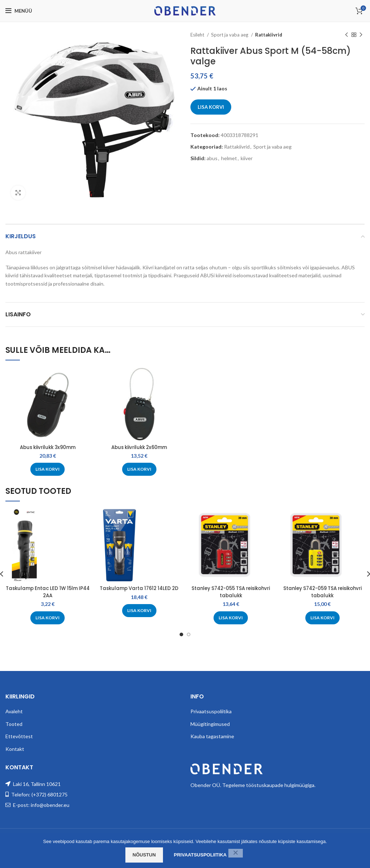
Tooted (14, 731)
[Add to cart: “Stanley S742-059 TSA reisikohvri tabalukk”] (322, 618)
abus (212, 158)
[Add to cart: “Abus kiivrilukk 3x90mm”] (48, 469)
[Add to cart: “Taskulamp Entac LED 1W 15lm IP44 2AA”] (48, 618)
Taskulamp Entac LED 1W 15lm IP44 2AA (48, 592)
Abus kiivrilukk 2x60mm (139, 447)
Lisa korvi (211, 107)
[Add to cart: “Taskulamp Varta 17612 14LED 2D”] (139, 618)
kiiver (247, 158)
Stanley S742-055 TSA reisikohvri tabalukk (231, 592)
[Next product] (361, 35)
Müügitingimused (210, 731)
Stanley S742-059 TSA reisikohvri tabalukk (322, 592)
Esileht (198, 35)
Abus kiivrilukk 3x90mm (48, 447)
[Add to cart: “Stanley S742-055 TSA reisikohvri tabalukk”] (231, 618)
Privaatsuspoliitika (211, 719)
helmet (229, 158)
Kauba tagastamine (212, 743)
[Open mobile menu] (19, 11)
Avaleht (14, 719)
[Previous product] (347, 35)
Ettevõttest (19, 743)
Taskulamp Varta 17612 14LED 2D (139, 592)
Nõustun (144, 855)
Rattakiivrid (269, 35)
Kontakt (15, 756)
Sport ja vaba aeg (230, 35)
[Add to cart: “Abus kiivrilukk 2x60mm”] (139, 469)
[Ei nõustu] (236, 853)
